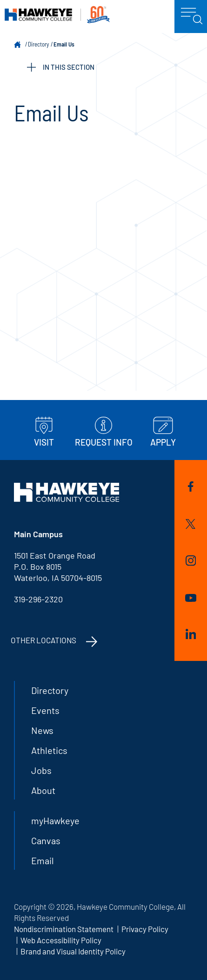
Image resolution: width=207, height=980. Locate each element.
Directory (38, 44)
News (42, 730)
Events (45, 710)
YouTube (191, 598)
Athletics (49, 750)
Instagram (191, 560)
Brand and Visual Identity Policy (73, 951)
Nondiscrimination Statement (64, 929)
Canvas (46, 840)
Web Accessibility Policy (61, 940)
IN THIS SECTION (61, 67)
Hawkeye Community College (57, 15)
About (43, 790)
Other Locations (43, 640)
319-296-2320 (38, 599)
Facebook (191, 487)
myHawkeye (55, 820)
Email (43, 860)
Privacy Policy (145, 929)
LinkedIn (191, 634)
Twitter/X (190, 524)
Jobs (41, 770)
